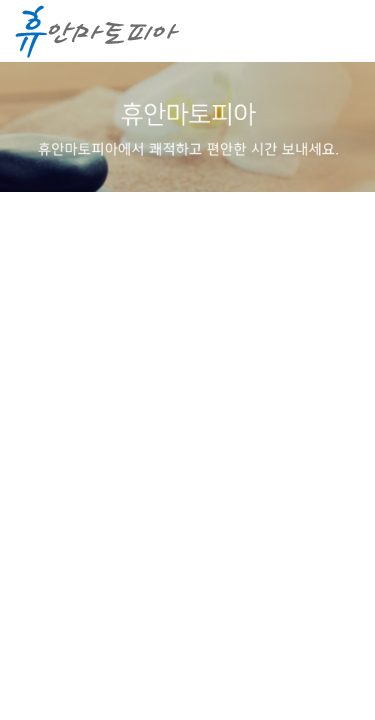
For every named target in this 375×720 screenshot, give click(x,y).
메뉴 (340, 32)
